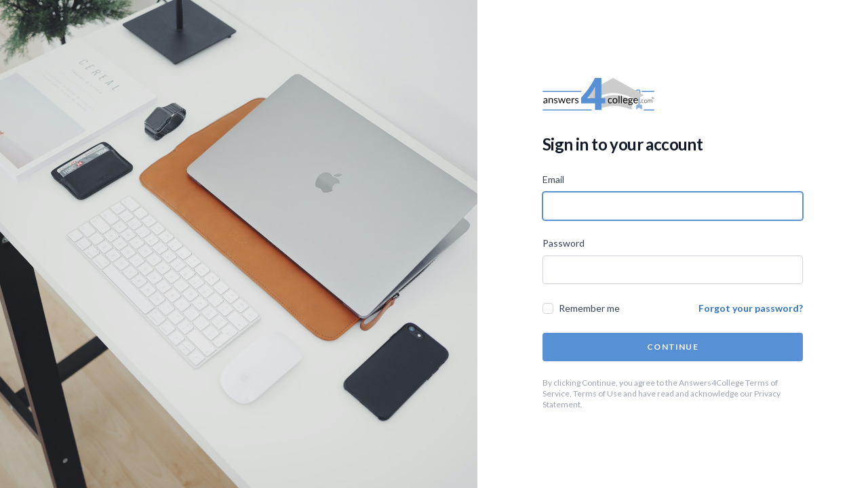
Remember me (589, 308)
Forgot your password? (751, 308)
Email (553, 179)
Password (564, 243)
